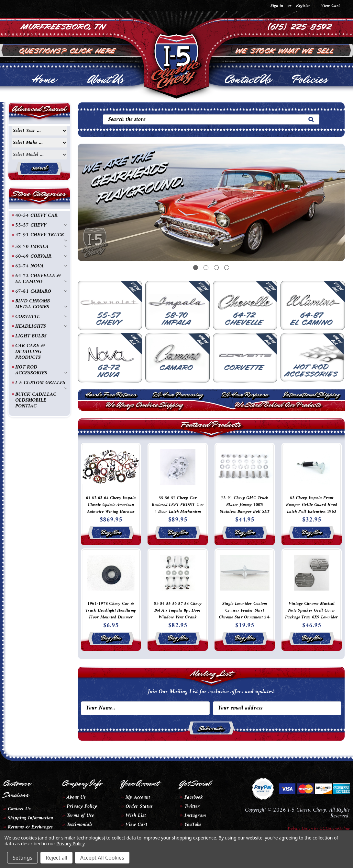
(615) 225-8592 (300, 26)
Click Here (93, 50)
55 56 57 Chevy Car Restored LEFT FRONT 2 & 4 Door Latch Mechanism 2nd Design (178, 508)
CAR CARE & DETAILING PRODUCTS (30, 352)
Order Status (139, 806)
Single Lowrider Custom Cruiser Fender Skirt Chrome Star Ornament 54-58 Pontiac (245, 614)
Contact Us (248, 79)
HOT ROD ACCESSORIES (41, 370)
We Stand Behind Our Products (278, 405)
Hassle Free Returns (111, 394)
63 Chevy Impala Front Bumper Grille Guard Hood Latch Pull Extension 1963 (312, 505)
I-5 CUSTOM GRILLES (41, 383)
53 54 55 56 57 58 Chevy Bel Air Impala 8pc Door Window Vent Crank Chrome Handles (178, 614)
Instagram (195, 815)
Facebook (194, 797)
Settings (22, 858)
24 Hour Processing (178, 394)
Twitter (192, 806)
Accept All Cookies (102, 858)
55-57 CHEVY (41, 225)
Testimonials (80, 825)
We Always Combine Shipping (144, 405)
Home (44, 79)
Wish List (136, 815)
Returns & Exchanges (30, 827)
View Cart (136, 825)
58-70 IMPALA (41, 247)
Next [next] (330, 208)
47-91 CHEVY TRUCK (41, 235)
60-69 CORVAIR (41, 256)
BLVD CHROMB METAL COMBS (41, 304)
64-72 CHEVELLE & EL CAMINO (41, 279)
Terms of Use (80, 815)
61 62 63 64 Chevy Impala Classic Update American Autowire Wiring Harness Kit (111, 508)
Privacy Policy (82, 806)
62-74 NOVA (41, 266)
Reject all (56, 858)
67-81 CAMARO (41, 291)
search (39, 168)
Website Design (300, 829)
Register (303, 6)
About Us (106, 79)
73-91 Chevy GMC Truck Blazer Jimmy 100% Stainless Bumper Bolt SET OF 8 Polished (245, 508)
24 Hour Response (245, 394)
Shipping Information (30, 818)
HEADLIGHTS (41, 326)
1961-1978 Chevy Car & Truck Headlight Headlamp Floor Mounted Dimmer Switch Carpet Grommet (111, 614)
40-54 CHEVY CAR (36, 216)
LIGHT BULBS (31, 336)
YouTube (193, 825)
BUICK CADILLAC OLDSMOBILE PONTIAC (36, 400)
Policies (310, 79)
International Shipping (312, 394)
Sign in (277, 6)
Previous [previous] (92, 208)
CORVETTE (41, 317)
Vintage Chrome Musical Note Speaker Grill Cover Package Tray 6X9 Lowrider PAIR (311, 614)
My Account (138, 797)
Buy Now (111, 532)
